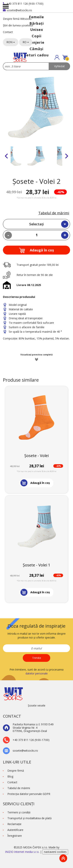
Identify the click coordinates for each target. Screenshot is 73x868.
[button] (57, 57)
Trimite (37, 658)
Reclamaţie (14, 824)
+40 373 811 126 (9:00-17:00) (23, 4)
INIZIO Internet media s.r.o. (23, 852)
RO (26, 42)
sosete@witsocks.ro (17, 10)
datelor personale (37, 673)
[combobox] (36, 224)
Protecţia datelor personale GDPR (29, 794)
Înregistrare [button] (15, 836)
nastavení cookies (55, 852)
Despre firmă (16, 771)
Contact (8, 32)
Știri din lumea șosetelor (18, 25)
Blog (10, 776)
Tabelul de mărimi (54, 213)
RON (11, 42)
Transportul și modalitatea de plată (29, 818)
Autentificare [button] (15, 830)
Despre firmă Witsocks (17, 19)
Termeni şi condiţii (19, 812)
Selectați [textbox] (36, 224)
